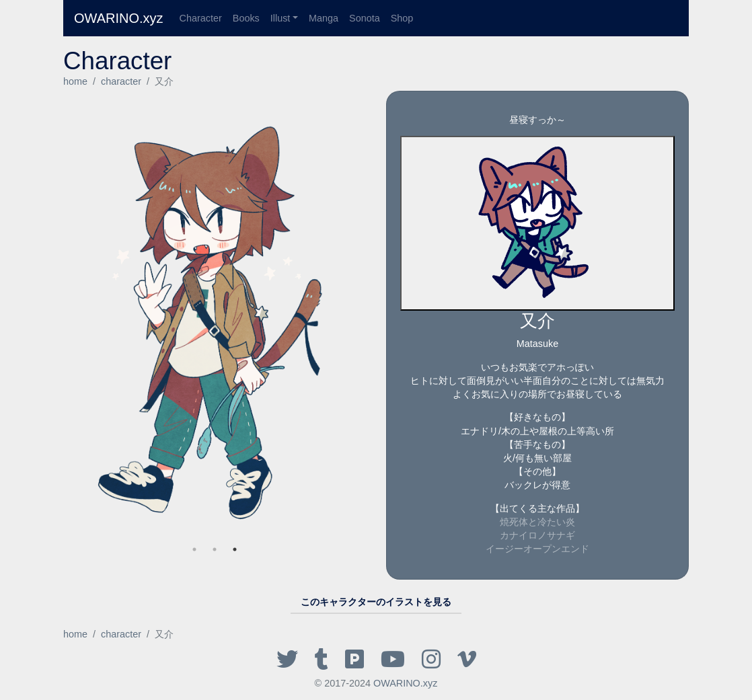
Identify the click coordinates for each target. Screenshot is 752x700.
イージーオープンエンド (537, 549)
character (121, 81)
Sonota (365, 18)
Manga (324, 18)
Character (201, 18)
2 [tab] (215, 549)
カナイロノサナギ (537, 535)
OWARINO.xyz (119, 18)
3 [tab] (194, 549)
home (75, 81)
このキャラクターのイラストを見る (376, 602)
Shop (402, 18)
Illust (280, 18)
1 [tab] (235, 549)
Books (246, 18)
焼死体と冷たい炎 (537, 522)
